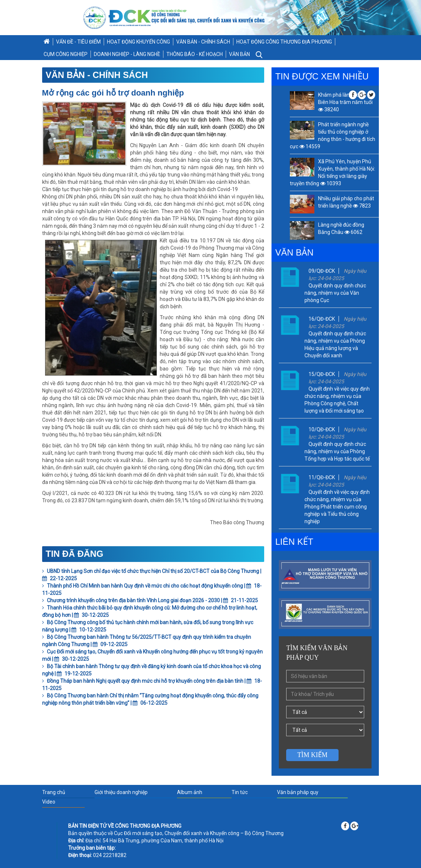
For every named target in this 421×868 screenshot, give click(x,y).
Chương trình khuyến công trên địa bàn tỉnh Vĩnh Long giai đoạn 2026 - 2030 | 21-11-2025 (150, 600)
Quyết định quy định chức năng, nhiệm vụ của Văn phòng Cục (335, 293)
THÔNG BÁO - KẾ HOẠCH (195, 54)
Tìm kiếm (312, 755)
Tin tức (240, 792)
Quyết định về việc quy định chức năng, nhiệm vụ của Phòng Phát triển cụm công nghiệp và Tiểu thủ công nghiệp (337, 507)
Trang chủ (54, 792)
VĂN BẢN (239, 54)
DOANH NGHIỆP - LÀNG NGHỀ (127, 54)
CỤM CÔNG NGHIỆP (66, 54)
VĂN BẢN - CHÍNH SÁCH (203, 42)
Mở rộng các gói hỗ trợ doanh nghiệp (113, 93)
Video (49, 802)
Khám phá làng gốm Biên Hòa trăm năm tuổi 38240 (345, 102)
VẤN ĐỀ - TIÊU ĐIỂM (78, 42)
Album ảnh (190, 792)
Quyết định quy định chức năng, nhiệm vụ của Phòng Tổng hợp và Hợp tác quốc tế (337, 451)
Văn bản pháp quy (298, 792)
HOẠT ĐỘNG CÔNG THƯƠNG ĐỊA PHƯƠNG (284, 42)
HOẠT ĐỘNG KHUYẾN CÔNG (139, 42)
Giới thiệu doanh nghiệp (121, 792)
